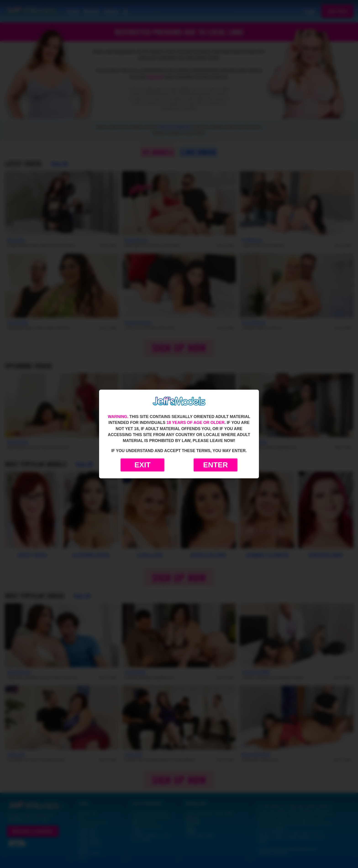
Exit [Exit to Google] (142, 465)
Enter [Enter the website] (216, 465)
